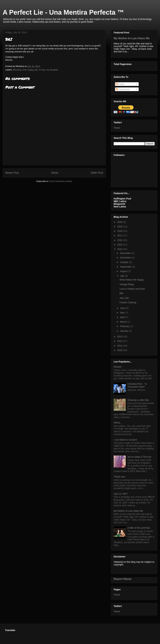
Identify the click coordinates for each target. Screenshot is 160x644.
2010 (120, 350)
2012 (120, 341)
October (124, 262)
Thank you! (119, 477)
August (124, 271)
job (36, 70)
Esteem (118, 367)
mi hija (42, 70)
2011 (120, 346)
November (126, 258)
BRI (121, 293)
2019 (120, 227)
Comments (123, 89)
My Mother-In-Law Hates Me (132, 38)
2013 (120, 337)
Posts (120, 84)
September (126, 267)
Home (55, 173)
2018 (120, 231)
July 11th (124, 298)
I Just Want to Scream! (125, 440)
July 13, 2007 (121, 494)
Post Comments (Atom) (61, 181)
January (124, 331)
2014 (120, 249)
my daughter (52, 70)
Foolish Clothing (128, 302)
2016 (120, 240)
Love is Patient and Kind (132, 289)
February (125, 326)
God (24, 70)
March (124, 322)
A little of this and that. (139, 528)
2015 (120, 245)
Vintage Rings (127, 284)
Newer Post (12, 173)
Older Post (97, 173)
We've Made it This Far (139, 457)
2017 (120, 235)
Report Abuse (123, 579)
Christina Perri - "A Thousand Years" (137, 385)
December (126, 253)
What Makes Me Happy (132, 280)
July (122, 276)
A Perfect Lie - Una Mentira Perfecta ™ (63, 12)
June (123, 308)
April (123, 317)
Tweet (117, 128)
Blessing (17, 70)
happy (30, 70)
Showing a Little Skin (138, 400)
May (122, 313)
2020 (120, 222)
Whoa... (118, 423)
